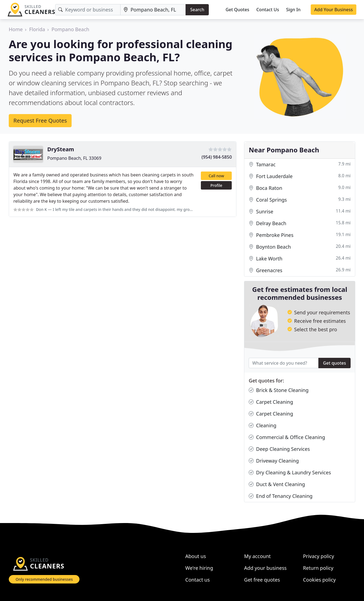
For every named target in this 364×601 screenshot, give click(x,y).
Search (197, 10)
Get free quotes (262, 580)
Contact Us (268, 10)
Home (16, 29)
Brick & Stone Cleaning (279, 390)
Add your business (265, 568)
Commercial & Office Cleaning (287, 437)
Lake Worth (300, 259)
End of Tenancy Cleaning (281, 496)
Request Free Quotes (40, 121)
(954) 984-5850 (217, 157)
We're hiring (199, 568)
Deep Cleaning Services (279, 449)
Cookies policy (319, 580)
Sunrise (300, 212)
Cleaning (262, 426)
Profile (216, 185)
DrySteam (61, 149)
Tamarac (300, 165)
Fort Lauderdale (300, 176)
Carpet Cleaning (271, 402)
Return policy (318, 568)
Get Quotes (237, 10)
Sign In (293, 10)
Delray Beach (300, 223)
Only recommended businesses (44, 579)
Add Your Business (334, 10)
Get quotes (334, 363)
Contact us (198, 580)
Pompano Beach (71, 29)
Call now (216, 176)
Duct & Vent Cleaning (277, 484)
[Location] (153, 10)
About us (196, 556)
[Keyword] (88, 10)
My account (257, 556)
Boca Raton (300, 188)
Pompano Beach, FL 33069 (74, 158)
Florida (37, 29)
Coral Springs (300, 200)
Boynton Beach (300, 247)
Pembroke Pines (300, 235)
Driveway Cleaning (274, 461)
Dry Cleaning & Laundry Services (290, 473)
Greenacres (300, 270)
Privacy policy (319, 556)
